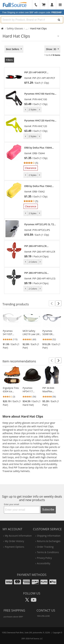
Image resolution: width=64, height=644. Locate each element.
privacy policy (44, 558)
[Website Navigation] (60, 5)
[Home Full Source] (2, 28)
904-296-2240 (43, 616)
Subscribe (48, 510)
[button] (52, 303)
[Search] (59, 20)
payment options (14, 547)
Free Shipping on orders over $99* (32, 12)
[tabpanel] (32, 169)
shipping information (49, 536)
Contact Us (46, 610)
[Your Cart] (45, 5)
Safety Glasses (15, 28)
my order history (14, 541)
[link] (40, 78)
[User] (52, 5)
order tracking (45, 547)
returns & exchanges (49, 541)
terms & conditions (48, 552)
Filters (9, 60)
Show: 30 (51, 49)
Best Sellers (13, 49)
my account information (18, 536)
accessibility (44, 563)
